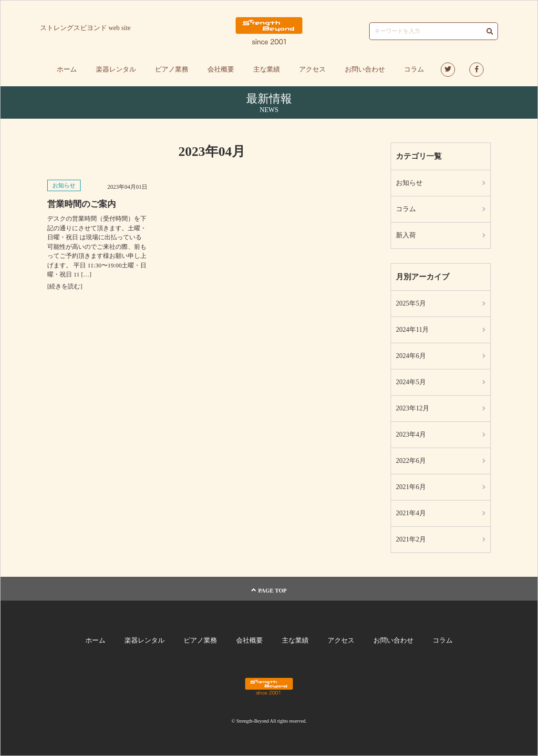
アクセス (312, 69)
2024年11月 (412, 330)
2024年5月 (411, 382)
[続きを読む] (65, 286)
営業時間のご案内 (82, 204)
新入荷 (406, 235)
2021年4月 (411, 513)
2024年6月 (411, 356)
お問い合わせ (365, 69)
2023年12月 (413, 408)
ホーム (67, 69)
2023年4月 (411, 434)
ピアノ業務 (172, 69)
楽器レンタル (116, 69)
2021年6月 (411, 487)
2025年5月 (411, 303)
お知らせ (64, 185)
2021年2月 (411, 539)
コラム (414, 69)
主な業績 (267, 69)
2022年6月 (411, 461)
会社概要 (221, 69)
